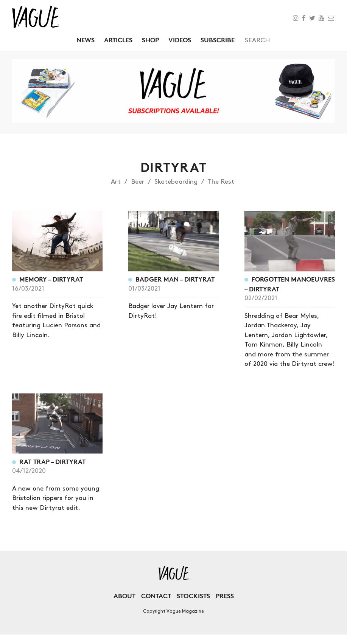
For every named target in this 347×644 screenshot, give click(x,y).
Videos (180, 40)
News (86, 40)
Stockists (193, 596)
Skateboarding (176, 182)
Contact (156, 596)
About (124, 596)
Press (225, 596)
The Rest (221, 182)
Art (116, 182)
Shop (150, 40)
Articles (118, 40)
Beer (138, 182)
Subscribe (218, 40)
